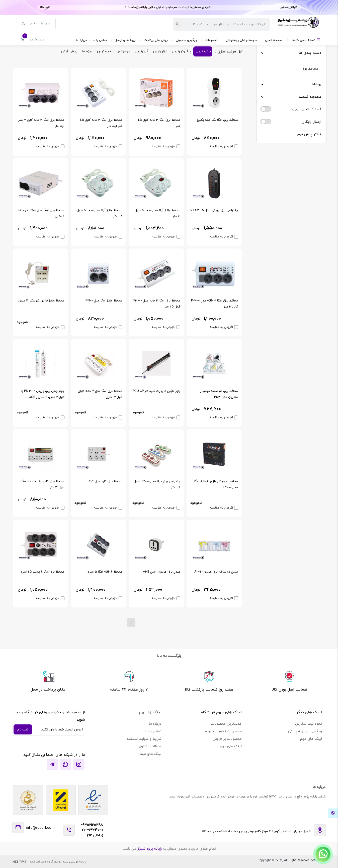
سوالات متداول (150, 746)
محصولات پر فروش (227, 739)
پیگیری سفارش (186, 40)
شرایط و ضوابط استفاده (144, 739)
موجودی (124, 51)
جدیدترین (203, 51)
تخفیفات (211, 40)
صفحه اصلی (273, 40)
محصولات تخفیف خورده (223, 731)
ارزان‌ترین (160, 51)
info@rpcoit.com (40, 828)
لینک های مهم (311, 739)
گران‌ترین (142, 51)
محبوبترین (105, 51)
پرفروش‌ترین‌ (181, 51)
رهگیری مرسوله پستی (305, 731)
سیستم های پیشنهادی (241, 40)
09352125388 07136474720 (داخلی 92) (92, 830)
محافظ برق (310, 68)
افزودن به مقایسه (221, 146)
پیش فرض (69, 51)
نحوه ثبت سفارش (309, 724)
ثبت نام (23, 729)
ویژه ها (87, 51)
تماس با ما (100, 40)
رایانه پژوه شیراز (149, 849)
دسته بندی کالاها (306, 40)
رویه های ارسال (125, 40)
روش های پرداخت (156, 40)
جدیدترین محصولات (226, 724)
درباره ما (81, 40)
